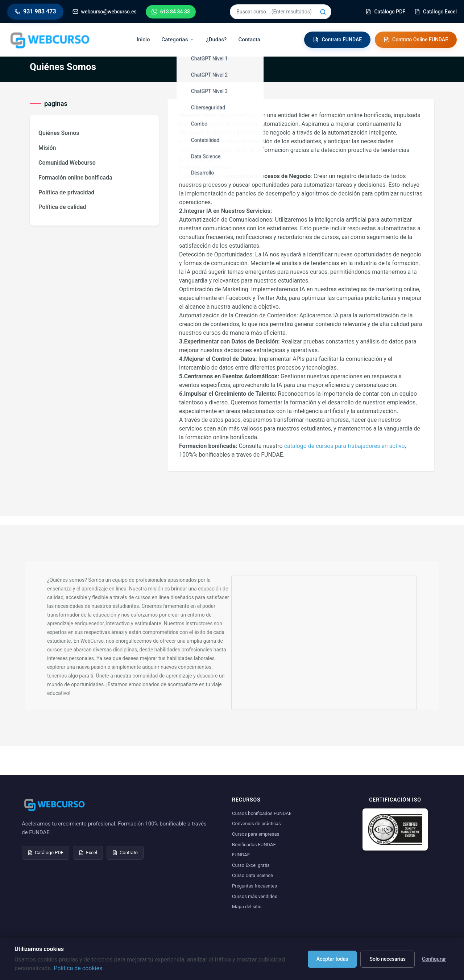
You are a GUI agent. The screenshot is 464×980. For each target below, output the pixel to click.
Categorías (178, 40)
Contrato (125, 853)
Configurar (434, 959)
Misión (47, 148)
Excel (88, 853)
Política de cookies (78, 968)
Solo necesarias (388, 959)
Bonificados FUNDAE (254, 845)
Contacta (249, 40)
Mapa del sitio (247, 907)
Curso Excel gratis (251, 865)
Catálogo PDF (45, 853)
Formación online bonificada (75, 178)
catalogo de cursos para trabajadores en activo (345, 446)
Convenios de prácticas (256, 823)
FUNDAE (241, 855)
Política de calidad (62, 207)
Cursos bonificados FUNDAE (262, 813)
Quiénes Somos (59, 133)
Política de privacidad (66, 192)
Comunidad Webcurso (67, 163)
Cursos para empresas (256, 834)
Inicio (143, 40)
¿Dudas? (216, 40)
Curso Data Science (252, 875)
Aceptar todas (332, 959)
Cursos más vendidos (255, 896)
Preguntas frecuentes (254, 886)
